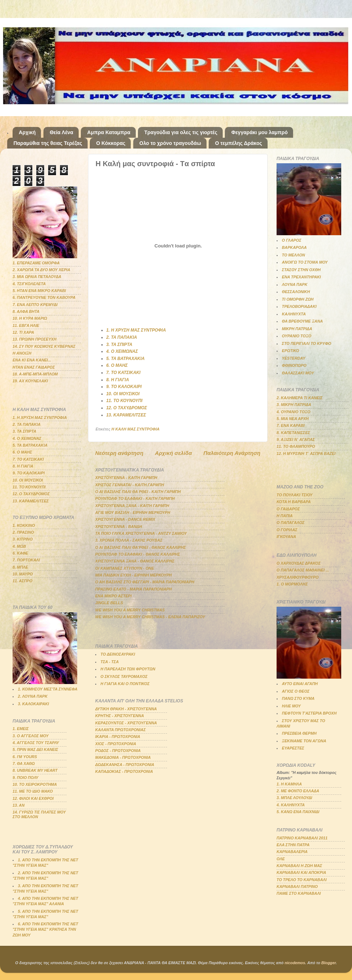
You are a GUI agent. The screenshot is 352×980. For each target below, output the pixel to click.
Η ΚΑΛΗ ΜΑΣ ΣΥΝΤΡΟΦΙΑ (135, 429)
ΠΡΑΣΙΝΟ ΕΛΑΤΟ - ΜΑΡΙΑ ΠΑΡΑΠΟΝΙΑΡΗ (133, 589)
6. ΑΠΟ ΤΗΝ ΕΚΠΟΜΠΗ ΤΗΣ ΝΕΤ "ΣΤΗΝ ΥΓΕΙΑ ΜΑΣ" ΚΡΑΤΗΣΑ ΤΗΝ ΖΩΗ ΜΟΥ (45, 929)
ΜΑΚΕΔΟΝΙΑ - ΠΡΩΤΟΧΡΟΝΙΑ (123, 757)
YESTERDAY (294, 358)
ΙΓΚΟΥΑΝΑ (286, 537)
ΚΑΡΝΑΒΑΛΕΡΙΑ (292, 852)
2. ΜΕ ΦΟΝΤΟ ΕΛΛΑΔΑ (298, 791)
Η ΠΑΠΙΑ (285, 516)
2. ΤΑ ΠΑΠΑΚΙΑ (122, 337)
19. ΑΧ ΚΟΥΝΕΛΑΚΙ (30, 381)
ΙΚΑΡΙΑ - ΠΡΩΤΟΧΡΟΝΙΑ (118, 737)
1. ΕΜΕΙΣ (21, 729)
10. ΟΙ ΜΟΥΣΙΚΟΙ (123, 394)
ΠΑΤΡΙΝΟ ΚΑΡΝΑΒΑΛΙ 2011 (302, 838)
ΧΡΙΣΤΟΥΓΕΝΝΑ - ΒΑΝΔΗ (119, 527)
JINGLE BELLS (109, 603)
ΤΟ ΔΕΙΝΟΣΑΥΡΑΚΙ (118, 654)
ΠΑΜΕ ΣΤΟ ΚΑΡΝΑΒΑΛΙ (299, 893)
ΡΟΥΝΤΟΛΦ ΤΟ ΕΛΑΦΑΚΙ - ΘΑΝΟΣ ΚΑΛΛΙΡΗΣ (138, 554)
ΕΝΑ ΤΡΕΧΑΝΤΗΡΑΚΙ (302, 277)
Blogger (329, 963)
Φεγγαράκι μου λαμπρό (260, 132)
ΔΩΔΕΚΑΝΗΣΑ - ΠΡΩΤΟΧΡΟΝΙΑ (125, 765)
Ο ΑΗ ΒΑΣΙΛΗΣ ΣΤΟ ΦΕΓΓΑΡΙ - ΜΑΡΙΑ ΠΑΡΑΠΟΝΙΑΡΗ (145, 582)
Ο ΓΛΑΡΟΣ (292, 240)
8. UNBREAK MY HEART (35, 770)
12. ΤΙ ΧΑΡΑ (23, 332)
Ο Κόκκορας (111, 143)
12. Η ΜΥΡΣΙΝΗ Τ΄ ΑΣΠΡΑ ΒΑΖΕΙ (306, 453)
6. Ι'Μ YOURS (25, 757)
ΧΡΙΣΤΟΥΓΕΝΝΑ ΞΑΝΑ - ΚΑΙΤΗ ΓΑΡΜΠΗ (132, 506)
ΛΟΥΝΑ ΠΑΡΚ (295, 284)
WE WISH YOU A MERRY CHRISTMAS (130, 610)
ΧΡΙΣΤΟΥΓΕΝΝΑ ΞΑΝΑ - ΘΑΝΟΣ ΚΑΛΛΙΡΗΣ (135, 561)
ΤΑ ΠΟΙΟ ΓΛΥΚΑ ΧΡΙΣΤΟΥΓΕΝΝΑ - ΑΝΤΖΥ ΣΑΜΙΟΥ (141, 533)
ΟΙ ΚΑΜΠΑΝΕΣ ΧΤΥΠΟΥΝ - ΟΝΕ (125, 568)
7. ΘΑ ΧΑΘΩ (24, 764)
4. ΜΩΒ (19, 546)
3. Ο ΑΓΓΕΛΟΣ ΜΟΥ (31, 736)
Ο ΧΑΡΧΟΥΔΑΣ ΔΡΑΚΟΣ (299, 563)
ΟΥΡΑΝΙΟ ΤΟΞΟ (297, 336)
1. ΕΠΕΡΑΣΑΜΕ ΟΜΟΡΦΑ (36, 263)
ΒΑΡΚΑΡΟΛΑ (294, 247)
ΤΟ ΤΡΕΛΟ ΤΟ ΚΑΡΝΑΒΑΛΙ (302, 880)
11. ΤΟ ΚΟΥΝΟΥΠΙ (124, 401)
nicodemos (295, 963)
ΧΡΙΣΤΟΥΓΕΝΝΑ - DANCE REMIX (125, 519)
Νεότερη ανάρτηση (119, 453)
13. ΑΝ (18, 805)
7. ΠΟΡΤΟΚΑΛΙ (26, 560)
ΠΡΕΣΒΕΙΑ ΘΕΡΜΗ (299, 733)
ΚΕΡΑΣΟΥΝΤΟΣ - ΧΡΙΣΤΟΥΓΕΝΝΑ (126, 723)
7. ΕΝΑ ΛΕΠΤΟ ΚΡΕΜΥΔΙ (35, 305)
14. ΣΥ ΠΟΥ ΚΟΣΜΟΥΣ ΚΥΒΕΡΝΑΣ (44, 346)
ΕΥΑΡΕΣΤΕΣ (293, 748)
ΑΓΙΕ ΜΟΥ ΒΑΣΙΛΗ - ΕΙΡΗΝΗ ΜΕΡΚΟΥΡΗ (133, 512)
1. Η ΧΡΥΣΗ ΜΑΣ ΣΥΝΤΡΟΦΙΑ (136, 330)
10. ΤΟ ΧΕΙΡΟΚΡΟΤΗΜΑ (35, 784)
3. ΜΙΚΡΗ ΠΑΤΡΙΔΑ (294, 405)
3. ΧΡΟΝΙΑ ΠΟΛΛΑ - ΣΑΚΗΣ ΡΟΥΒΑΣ (129, 540)
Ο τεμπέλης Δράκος (239, 143)
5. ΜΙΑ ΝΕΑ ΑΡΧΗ (293, 419)
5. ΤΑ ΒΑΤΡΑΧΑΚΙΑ (126, 359)
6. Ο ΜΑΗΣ (117, 365)
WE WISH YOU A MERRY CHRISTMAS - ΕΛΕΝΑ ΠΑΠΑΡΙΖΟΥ (150, 617)
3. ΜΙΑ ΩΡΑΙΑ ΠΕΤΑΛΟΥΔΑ (37, 277)
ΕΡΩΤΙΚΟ (291, 351)
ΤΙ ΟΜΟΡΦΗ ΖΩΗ (298, 299)
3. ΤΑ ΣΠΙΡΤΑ (119, 345)
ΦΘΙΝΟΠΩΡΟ (294, 365)
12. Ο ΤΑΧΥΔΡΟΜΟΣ (127, 408)
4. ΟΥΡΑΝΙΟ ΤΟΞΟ (293, 412)
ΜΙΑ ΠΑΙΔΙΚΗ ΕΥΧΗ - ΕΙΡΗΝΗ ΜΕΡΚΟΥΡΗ (133, 575)
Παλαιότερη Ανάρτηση (232, 453)
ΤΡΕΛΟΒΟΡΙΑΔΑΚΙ (299, 306)
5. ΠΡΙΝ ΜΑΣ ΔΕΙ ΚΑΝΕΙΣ (35, 749)
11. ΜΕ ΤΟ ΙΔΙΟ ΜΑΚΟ (33, 791)
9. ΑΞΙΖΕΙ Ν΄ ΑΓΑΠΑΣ (296, 439)
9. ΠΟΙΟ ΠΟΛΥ (26, 778)
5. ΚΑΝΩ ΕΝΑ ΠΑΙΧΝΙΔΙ (298, 812)
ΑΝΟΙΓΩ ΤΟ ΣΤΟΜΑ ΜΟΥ (305, 262)
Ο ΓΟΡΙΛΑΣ (287, 530)
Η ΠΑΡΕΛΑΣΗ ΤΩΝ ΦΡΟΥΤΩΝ (128, 669)
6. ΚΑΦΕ (20, 553)
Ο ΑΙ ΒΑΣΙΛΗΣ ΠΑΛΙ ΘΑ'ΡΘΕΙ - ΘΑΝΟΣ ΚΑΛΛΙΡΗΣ (141, 547)
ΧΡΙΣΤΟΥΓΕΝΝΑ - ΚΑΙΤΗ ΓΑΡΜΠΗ (126, 478)
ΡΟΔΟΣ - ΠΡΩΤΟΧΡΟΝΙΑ (118, 751)
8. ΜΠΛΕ (20, 567)
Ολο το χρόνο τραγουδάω (170, 143)
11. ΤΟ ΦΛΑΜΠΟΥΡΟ (296, 446)
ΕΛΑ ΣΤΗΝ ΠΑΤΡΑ (293, 845)
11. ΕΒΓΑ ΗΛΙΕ (26, 325)
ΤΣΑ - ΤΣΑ (110, 662)
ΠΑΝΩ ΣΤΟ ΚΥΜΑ (298, 698)
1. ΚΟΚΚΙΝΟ (24, 525)
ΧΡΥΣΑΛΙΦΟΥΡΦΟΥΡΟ (298, 577)
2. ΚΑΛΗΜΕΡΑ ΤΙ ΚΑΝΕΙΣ (300, 398)
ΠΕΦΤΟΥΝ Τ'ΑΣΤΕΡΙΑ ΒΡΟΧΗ (309, 713)
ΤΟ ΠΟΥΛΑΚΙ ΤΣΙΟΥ (295, 495)
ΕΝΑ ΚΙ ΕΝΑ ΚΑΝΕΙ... (32, 360)
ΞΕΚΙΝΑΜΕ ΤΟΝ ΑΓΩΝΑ (304, 741)
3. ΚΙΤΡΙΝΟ (23, 539)
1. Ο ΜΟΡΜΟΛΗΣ (292, 584)
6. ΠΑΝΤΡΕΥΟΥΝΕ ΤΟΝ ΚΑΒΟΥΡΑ (44, 297)
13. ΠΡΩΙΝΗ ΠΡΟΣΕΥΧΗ (34, 339)
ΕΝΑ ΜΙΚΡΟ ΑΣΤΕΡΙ (114, 596)
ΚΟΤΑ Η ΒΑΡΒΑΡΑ (294, 502)
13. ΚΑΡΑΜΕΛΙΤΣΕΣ (126, 415)
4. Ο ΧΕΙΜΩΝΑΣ (122, 351)
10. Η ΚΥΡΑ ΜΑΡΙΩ (30, 318)
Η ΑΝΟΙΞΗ (22, 353)
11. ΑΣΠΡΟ (22, 581)
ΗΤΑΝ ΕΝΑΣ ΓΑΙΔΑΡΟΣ (34, 367)
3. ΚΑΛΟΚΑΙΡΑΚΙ (34, 704)
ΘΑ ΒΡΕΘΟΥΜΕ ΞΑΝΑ (302, 321)
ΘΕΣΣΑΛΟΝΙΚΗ (296, 292)
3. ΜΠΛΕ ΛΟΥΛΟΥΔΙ (294, 798)
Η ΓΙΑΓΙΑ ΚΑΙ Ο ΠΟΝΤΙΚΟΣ (125, 684)
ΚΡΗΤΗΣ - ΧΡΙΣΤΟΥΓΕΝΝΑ (120, 716)
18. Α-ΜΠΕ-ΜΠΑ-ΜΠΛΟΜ (35, 374)
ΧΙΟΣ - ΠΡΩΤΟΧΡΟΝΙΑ (116, 744)
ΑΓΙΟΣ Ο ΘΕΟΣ (296, 691)
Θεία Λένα (61, 132)
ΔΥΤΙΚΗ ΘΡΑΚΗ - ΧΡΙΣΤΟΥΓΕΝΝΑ (126, 709)
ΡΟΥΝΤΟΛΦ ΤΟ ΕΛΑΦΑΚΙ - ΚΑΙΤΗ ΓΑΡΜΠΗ (135, 498)
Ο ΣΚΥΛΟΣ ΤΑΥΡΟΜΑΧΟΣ (124, 676)
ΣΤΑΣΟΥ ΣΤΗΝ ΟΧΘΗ (301, 270)
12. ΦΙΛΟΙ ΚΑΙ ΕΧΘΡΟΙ (33, 798)
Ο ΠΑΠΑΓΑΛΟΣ (291, 523)
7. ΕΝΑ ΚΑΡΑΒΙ (291, 425)
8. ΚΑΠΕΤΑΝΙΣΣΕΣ (293, 433)
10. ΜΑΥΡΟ (23, 574)
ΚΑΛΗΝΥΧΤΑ (294, 314)
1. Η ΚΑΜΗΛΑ (289, 784)
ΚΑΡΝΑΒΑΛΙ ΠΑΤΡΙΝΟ (297, 886)
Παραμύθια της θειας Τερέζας (48, 143)
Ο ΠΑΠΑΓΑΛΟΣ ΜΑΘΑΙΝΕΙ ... (303, 570)
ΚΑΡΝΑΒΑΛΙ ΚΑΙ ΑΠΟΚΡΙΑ (301, 872)
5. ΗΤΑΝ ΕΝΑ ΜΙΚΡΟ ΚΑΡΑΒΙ (39, 291)
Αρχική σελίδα (173, 453)
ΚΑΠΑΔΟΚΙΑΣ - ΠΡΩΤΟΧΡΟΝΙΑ (124, 771)
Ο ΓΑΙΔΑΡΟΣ (288, 509)
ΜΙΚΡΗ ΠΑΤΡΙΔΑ (297, 329)
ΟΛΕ (281, 859)
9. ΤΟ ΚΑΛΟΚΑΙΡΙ (124, 387)
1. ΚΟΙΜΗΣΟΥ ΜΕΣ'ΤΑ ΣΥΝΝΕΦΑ (48, 689)
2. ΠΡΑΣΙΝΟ (23, 532)
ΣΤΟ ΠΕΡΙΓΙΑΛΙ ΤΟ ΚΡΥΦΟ (307, 343)
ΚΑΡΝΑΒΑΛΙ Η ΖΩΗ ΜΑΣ (299, 866)
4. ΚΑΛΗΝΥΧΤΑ (291, 805)
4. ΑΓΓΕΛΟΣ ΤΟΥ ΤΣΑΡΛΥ (36, 743)
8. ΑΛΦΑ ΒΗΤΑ (26, 311)
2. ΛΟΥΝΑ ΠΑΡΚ (33, 696)
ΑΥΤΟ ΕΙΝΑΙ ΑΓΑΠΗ (300, 684)
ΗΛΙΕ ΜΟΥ (291, 706)
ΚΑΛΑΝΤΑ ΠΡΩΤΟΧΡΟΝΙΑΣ (121, 730)
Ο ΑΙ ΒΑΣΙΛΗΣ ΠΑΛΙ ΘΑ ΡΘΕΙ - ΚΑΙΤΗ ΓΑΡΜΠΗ (138, 492)
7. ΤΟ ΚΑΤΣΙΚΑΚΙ (123, 373)
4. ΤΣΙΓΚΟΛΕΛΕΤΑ (29, 284)
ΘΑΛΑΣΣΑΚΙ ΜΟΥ (298, 373)
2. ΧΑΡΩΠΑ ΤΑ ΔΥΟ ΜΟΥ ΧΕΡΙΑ (41, 270)
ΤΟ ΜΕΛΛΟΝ (293, 255)
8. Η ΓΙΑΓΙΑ (118, 380)
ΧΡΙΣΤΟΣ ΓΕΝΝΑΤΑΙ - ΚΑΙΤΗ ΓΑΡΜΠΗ (130, 485)
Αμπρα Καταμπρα (109, 132)
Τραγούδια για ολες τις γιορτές (181, 132)
